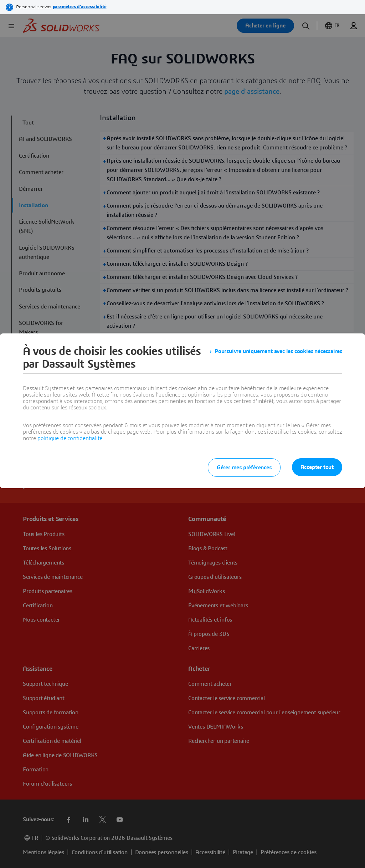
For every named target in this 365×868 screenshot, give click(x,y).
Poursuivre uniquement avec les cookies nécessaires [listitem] (278, 351)
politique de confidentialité (70, 438)
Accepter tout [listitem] (317, 467)
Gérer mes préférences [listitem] (244, 468)
